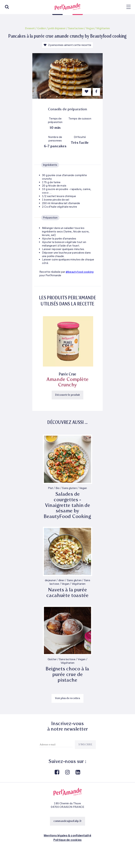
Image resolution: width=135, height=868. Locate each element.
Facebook (57, 772)
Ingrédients (50, 165)
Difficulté (80, 137)
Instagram (67, 772)
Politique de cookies (68, 840)
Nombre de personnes (55, 139)
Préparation (50, 218)
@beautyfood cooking (80, 272)
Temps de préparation (55, 120)
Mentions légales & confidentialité (67, 836)
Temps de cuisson (80, 119)
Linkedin (78, 772)
